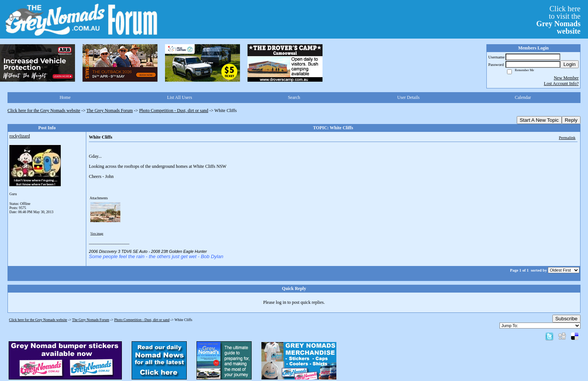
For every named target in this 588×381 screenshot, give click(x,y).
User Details (408, 97)
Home (65, 97)
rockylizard (20, 136)
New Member (566, 78)
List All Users (179, 97)
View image (97, 234)
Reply (571, 120)
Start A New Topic (539, 120)
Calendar (523, 97)
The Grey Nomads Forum (110, 111)
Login (569, 64)
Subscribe (566, 319)
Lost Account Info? (561, 84)
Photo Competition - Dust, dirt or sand (174, 111)
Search (294, 97)
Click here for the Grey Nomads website (44, 111)
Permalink (567, 137)
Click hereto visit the (558, 20)
